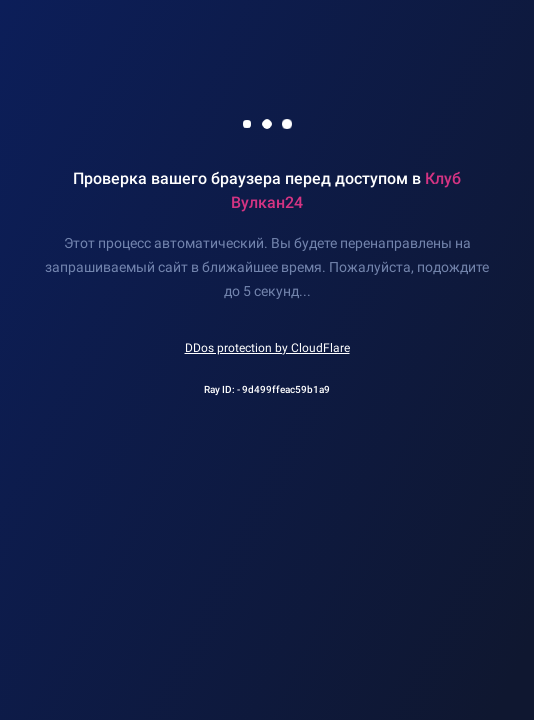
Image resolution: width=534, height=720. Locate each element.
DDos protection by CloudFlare (267, 348)
